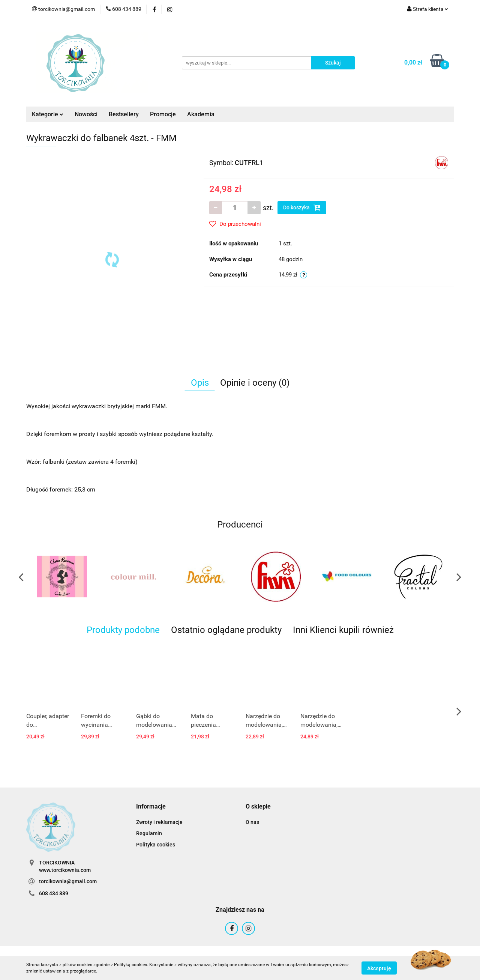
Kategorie (48, 114)
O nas (252, 822)
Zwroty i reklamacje (159, 822)
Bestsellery (124, 114)
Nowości (86, 114)
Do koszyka (302, 207)
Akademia (201, 114)
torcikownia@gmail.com (68, 881)
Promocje (163, 114)
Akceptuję (379, 968)
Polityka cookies (156, 845)
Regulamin (149, 833)
